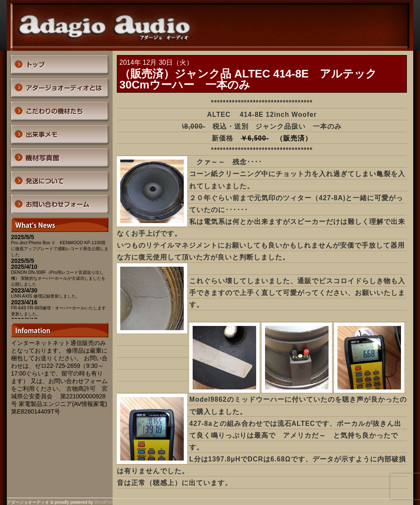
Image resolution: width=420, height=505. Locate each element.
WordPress (105, 502)
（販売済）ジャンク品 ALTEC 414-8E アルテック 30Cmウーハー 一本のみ (254, 79)
